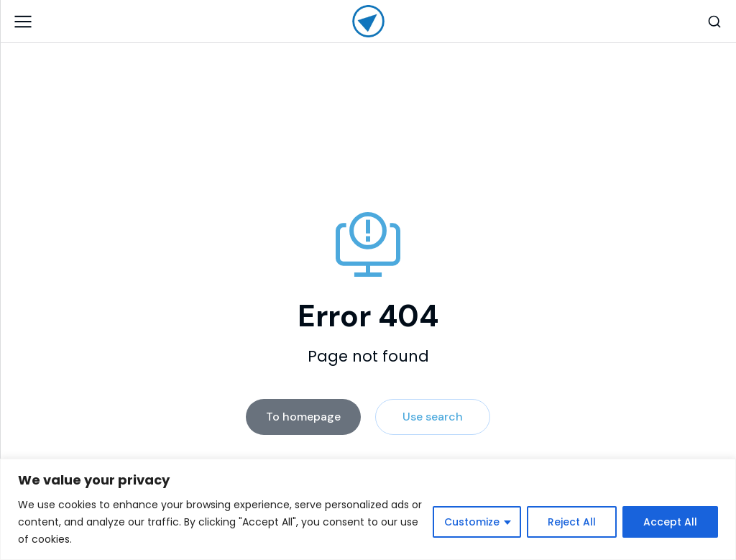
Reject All (572, 522)
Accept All (670, 522)
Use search (433, 417)
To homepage (303, 417)
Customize (472, 522)
